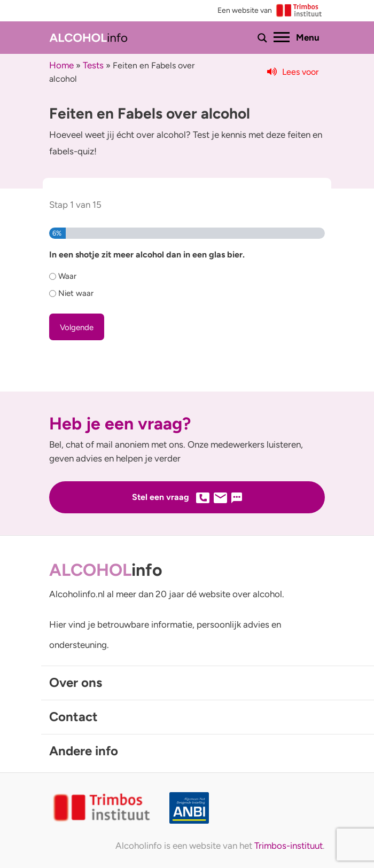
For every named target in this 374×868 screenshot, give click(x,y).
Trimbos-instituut (289, 846)
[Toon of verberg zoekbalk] (262, 38)
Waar (67, 276)
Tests (93, 65)
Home (61, 65)
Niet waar (76, 293)
